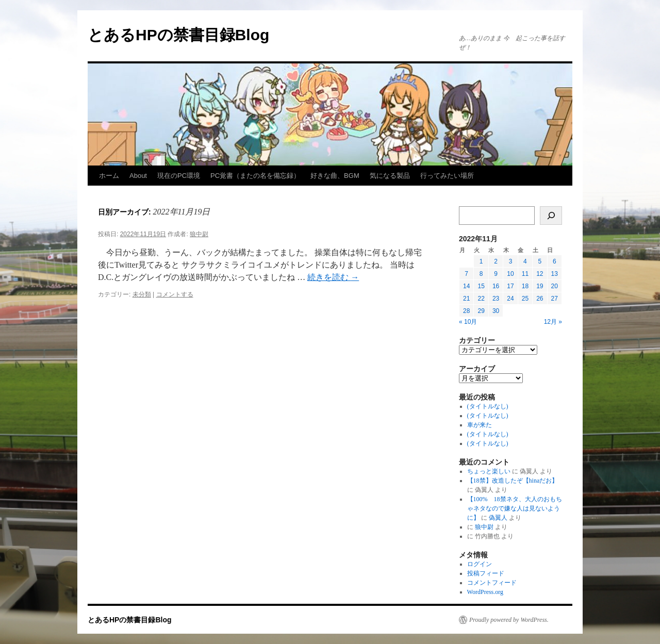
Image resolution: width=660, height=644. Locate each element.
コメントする (175, 294)
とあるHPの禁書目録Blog (178, 35)
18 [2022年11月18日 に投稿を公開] (525, 286)
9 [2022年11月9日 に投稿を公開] (496, 274)
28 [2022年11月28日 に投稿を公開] (466, 311)
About (138, 176)
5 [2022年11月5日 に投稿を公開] (540, 261)
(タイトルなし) (488, 406)
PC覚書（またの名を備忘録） (255, 176)
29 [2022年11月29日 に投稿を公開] (481, 311)
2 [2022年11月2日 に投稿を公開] (496, 261)
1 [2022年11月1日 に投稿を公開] (481, 261)
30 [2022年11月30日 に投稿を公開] (496, 311)
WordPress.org (485, 592)
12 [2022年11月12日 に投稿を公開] (540, 274)
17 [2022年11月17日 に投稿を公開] (510, 286)
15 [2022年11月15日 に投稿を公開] (481, 286)
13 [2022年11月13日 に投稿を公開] (555, 274)
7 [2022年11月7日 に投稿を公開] (466, 274)
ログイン (480, 564)
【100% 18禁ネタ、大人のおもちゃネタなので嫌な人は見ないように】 (515, 508)
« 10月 (468, 322)
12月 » (553, 322)
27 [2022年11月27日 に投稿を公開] (555, 299)
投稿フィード (486, 573)
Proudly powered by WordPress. (509, 620)
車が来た (480, 425)
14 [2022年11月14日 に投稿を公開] (466, 286)
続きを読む (333, 277)
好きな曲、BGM (335, 176)
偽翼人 (498, 518)
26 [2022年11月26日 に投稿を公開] (540, 299)
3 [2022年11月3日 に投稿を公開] (511, 261)
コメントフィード (492, 583)
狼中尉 (199, 234)
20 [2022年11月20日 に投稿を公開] (555, 286)
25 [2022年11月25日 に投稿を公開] (525, 299)
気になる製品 (390, 176)
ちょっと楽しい (489, 471)
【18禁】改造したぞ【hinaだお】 (513, 481)
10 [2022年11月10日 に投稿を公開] (510, 274)
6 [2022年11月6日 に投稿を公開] (555, 261)
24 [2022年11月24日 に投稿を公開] (510, 299)
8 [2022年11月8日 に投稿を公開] (481, 274)
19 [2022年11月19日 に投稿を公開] (540, 286)
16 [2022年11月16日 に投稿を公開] (496, 286)
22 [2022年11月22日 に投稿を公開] (481, 299)
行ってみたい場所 (447, 176)
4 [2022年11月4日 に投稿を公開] (525, 261)
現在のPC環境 (179, 176)
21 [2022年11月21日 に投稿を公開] (466, 299)
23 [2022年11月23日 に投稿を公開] (496, 299)
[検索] (551, 216)
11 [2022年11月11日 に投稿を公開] (525, 274)
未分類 (142, 294)
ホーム (109, 176)
